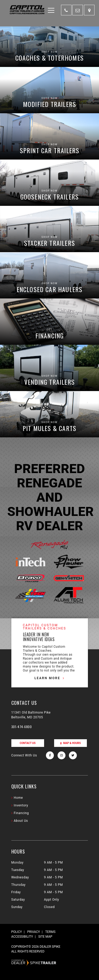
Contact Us (27, 743)
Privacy (34, 932)
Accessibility (22, 937)
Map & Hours (70, 743)
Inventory (21, 805)
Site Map (45, 937)
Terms (50, 932)
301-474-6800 (22, 727)
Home (18, 798)
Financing (21, 813)
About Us (21, 821)
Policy (17, 932)
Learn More (47, 678)
